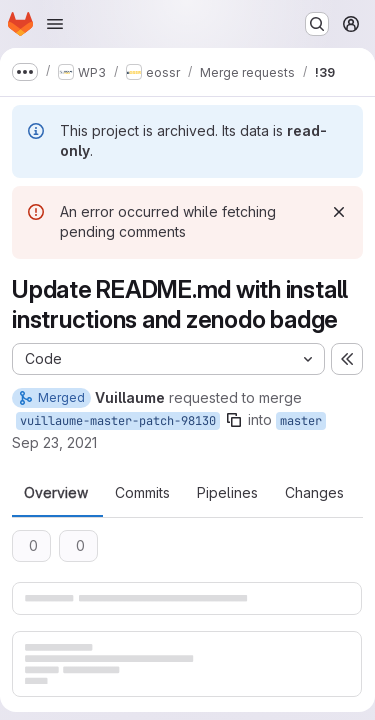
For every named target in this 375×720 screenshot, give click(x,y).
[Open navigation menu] (55, 24)
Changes (314, 493)
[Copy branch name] (234, 420)
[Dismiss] (339, 212)
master (301, 421)
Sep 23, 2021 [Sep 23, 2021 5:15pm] (54, 442)
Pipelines (227, 493)
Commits (142, 493)
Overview (56, 493)
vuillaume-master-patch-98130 (118, 421)
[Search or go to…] (317, 24)
